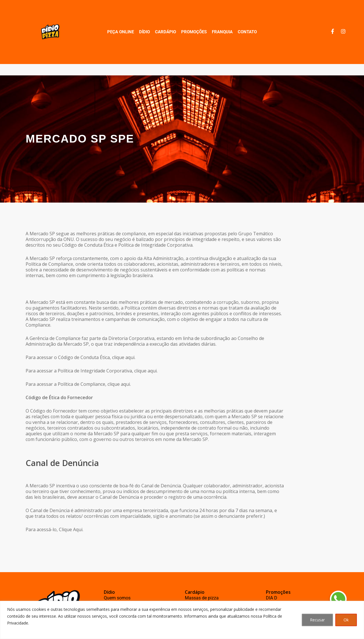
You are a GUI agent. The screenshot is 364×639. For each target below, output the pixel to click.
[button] (338, 599)
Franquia (222, 32)
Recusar (317, 620)
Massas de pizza (202, 598)
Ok (346, 620)
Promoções (194, 32)
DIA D (272, 598)
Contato (247, 32)
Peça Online (121, 32)
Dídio (144, 32)
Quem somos (117, 598)
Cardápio (166, 32)
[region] (182, 620)
